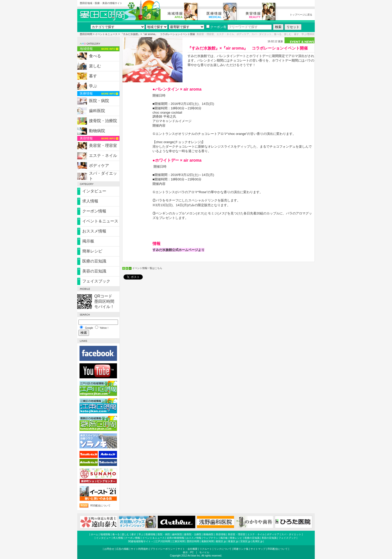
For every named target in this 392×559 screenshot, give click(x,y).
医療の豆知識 (94, 261)
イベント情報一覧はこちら (147, 268)
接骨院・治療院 (103, 121)
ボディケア (99, 166)
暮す (93, 76)
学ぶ (93, 86)
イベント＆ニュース (106, 34)
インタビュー (94, 191)
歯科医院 (97, 111)
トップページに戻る (301, 15)
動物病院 (97, 131)
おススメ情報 (94, 231)
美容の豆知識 (94, 271)
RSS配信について (100, 506)
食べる (95, 56)
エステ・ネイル (103, 156)
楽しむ (95, 66)
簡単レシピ (92, 251)
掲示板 (88, 241)
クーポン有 (216, 27)
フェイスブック (96, 281)
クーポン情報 (94, 211)
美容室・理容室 (103, 146)
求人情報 (90, 201)
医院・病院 (99, 101)
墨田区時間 (86, 34)
